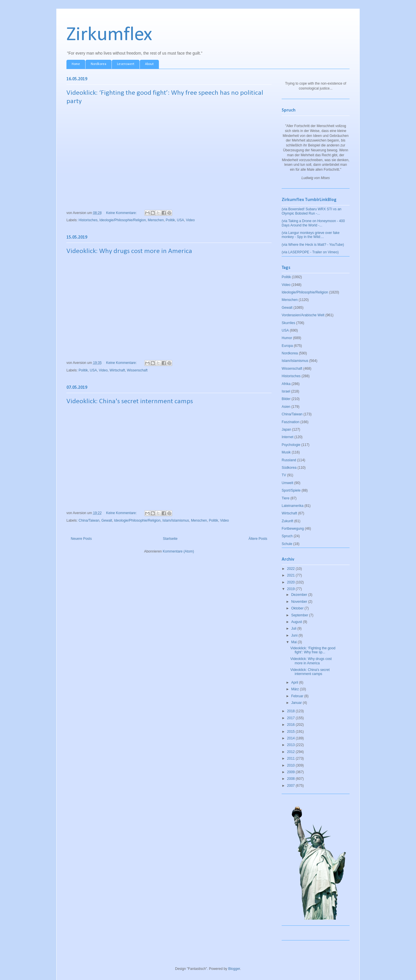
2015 (291, 732)
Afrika (286, 384)
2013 (291, 745)
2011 (291, 758)
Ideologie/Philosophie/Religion (123, 220)
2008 (291, 779)
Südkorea (289, 468)
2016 (291, 725)
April (295, 683)
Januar (297, 703)
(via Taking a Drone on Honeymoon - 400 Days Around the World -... (313, 223)
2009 (291, 772)
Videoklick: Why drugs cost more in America (129, 251)
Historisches (88, 220)
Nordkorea (99, 64)
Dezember (300, 595)
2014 (291, 738)
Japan (286, 429)
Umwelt (287, 483)
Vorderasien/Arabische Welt (303, 315)
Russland (289, 460)
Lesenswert (126, 64)
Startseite (170, 539)
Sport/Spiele (291, 490)
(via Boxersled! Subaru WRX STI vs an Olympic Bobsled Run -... (312, 211)
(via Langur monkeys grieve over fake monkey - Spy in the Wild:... (311, 235)
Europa (287, 346)
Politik (170, 220)
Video (190, 220)
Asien (286, 407)
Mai (295, 642)
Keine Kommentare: (122, 213)
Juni (295, 635)
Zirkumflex (109, 35)
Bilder (286, 399)
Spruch (287, 536)
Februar (298, 696)
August (297, 622)
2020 (291, 582)
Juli (294, 628)
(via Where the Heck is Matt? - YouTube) (313, 245)
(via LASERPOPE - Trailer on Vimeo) (310, 252)
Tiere (286, 498)
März (296, 689)
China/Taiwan (89, 520)
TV (284, 475)
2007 (291, 786)
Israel (286, 391)
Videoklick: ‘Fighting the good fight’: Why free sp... (313, 650)
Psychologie (291, 445)
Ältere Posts (258, 539)
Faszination (290, 422)
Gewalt (107, 520)
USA (180, 220)
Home (76, 64)
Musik (286, 452)
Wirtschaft (117, 370)
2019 (291, 589)
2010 (291, 765)
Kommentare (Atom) (178, 551)
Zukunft (287, 521)
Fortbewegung (293, 529)
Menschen (156, 220)
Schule (287, 544)
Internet (288, 437)
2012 (291, 752)
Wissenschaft (137, 370)
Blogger (234, 969)
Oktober (298, 608)
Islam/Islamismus (176, 520)
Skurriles (288, 323)
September (300, 615)
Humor (287, 338)
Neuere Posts (81, 539)
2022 (291, 569)
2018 (291, 711)
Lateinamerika (292, 506)
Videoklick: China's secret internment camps (130, 401)
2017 (291, 718)
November (300, 602)
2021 (291, 575)
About (149, 64)
